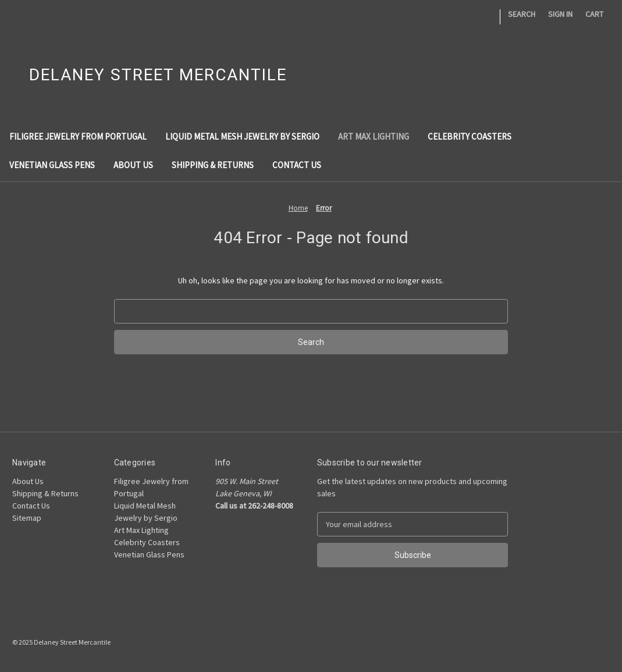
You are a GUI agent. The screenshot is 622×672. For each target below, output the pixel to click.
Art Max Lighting (374, 136)
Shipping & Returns (213, 165)
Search (522, 14)
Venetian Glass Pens (52, 165)
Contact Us (297, 165)
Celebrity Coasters (470, 136)
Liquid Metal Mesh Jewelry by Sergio (242, 136)
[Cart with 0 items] (594, 14)
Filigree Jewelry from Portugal (78, 136)
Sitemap (27, 518)
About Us (133, 165)
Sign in (560, 14)
